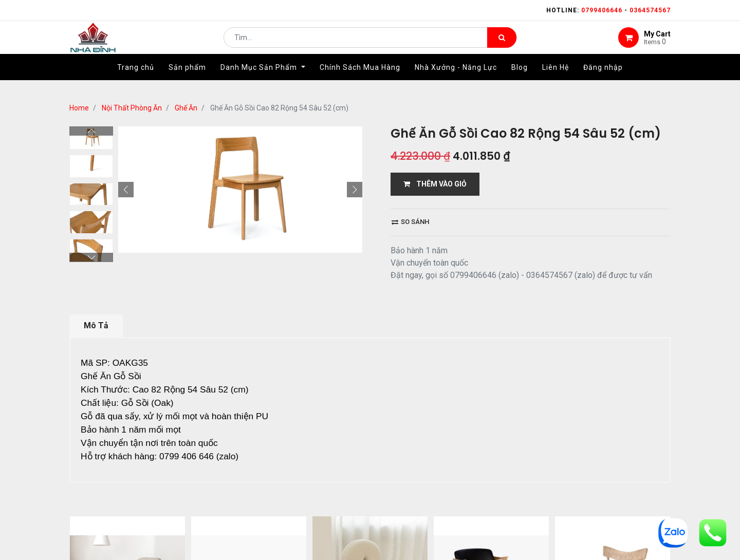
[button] (126, 126)
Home (79, 108)
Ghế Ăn (186, 108)
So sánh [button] (410, 222)
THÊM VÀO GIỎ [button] (435, 184)
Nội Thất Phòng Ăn (132, 108)
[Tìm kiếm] (502, 44)
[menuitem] (136, 81)
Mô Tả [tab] (96, 325)
